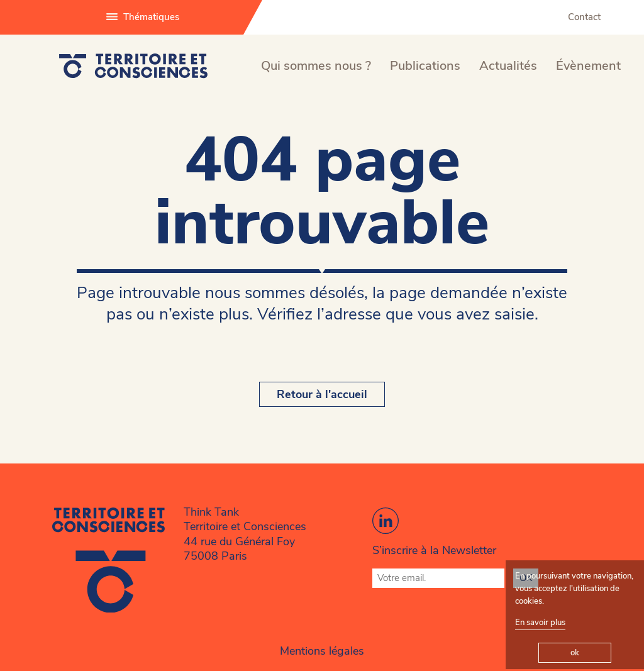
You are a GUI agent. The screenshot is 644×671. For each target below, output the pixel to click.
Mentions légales (322, 651)
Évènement (588, 66)
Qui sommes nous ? (316, 66)
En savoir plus (540, 623)
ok (575, 653)
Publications (425, 66)
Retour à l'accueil (322, 394)
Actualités (508, 66)
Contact (584, 17)
